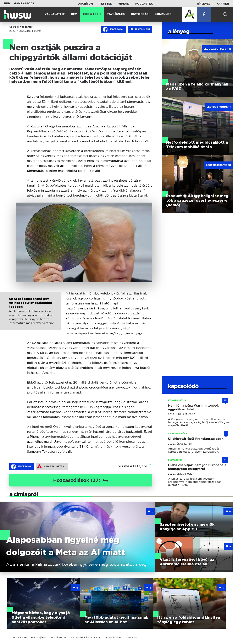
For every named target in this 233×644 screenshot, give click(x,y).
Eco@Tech (92, 14)
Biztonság (140, 14)
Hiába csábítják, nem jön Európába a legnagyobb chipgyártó (197, 467)
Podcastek (144, 4)
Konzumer (163, 14)
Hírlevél (204, 4)
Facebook (114, 29)
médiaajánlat (39, 637)
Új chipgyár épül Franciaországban (196, 439)
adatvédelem (113, 637)
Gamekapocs (24, 4)
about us (131, 637)
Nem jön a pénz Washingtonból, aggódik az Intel (193, 407)
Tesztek (106, 4)
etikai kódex (59, 637)
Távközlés (116, 14)
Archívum (86, 4)
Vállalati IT (55, 14)
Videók (124, 4)
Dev (74, 14)
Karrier (223, 4)
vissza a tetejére (133, 466)
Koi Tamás (26, 27)
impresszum (19, 637)
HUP (7, 4)
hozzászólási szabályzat (86, 637)
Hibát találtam (51, 466)
